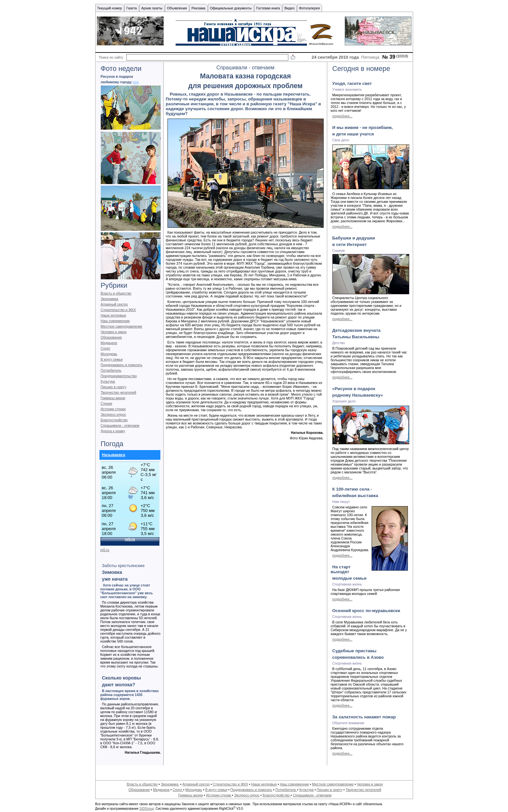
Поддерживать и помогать (122, 365)
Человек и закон (114, 332)
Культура (108, 381)
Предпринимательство (119, 376)
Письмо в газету (114, 387)
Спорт (106, 348)
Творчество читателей (119, 392)
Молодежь (109, 354)
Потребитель (111, 370)
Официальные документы (231, 8)
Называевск (114, 455)
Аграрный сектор (114, 304)
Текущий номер (110, 8)
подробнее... (342, 116)
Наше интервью (114, 315)
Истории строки (113, 409)
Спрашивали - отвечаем (120, 425)
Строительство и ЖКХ (118, 310)
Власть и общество (116, 293)
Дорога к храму (113, 431)
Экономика (110, 299)
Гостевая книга (268, 8)
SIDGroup (146, 809)
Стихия (107, 403)
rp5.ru (105, 550)
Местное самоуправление (122, 326)
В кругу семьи (112, 359)
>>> (136, 82)
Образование (111, 337)
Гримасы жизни (113, 398)
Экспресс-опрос (113, 414)
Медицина (109, 343)
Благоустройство (114, 420)
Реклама (198, 8)
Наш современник (115, 321)
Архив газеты (152, 8)
